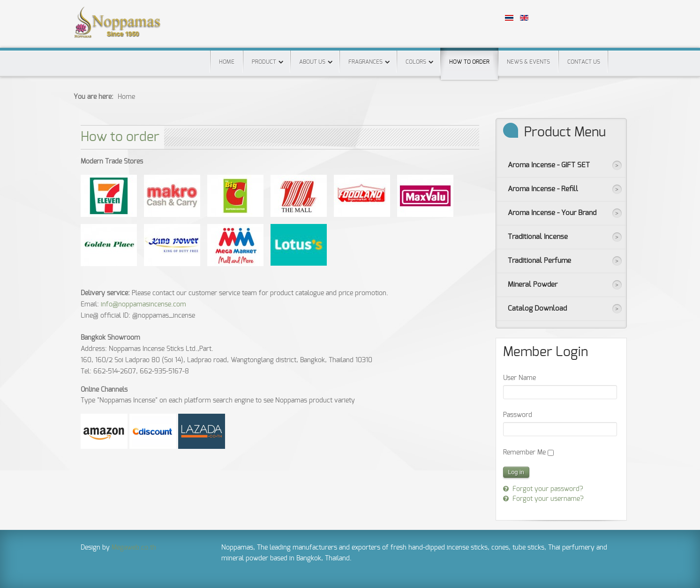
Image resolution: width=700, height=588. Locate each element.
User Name (519, 378)
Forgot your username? (547, 499)
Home (227, 62)
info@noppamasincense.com (143, 305)
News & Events (528, 62)
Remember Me (524, 453)
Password (518, 415)
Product (264, 62)
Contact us (584, 62)
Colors (416, 62)
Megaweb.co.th (134, 548)
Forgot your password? (547, 489)
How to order (469, 56)
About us (312, 62)
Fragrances (365, 62)
